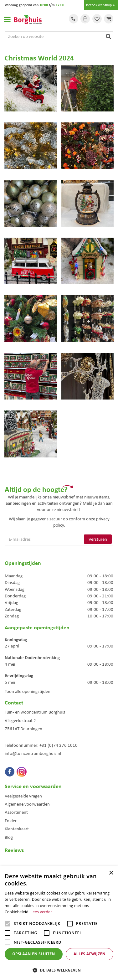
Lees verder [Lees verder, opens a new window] (41, 912)
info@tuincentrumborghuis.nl (33, 753)
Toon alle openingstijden (28, 691)
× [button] (111, 873)
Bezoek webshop (101, 5)
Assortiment (16, 812)
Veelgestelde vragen (23, 796)
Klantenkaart (17, 829)
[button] (59, 970)
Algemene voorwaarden (27, 804)
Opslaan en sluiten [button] (34, 954)
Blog (9, 837)
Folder (11, 821)
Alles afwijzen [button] (90, 954)
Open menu (7, 19)
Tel (74, 19)
